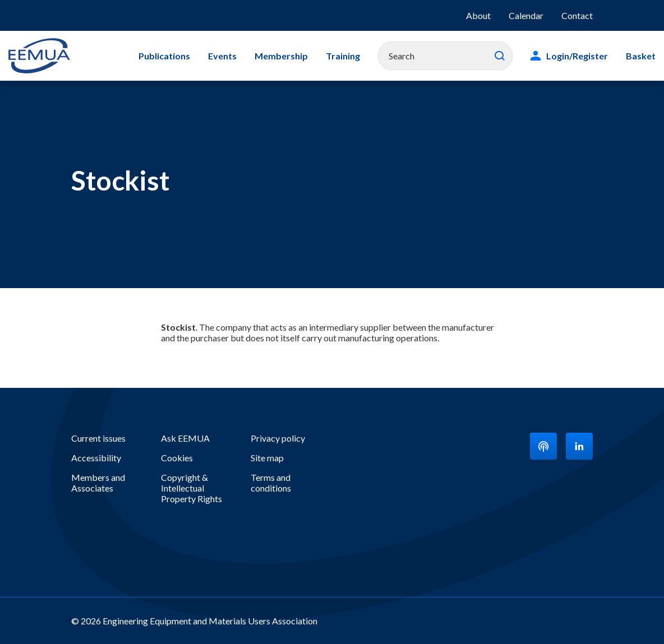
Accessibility (96, 458)
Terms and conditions (271, 483)
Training (343, 56)
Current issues (98, 438)
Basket (641, 56)
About (478, 15)
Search (500, 56)
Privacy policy (278, 438)
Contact (577, 15)
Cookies (177, 458)
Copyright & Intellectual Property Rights (192, 488)
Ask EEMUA (185, 438)
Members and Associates (98, 483)
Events (222, 56)
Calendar (526, 15)
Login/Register (577, 56)
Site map (267, 458)
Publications (164, 56)
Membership (281, 56)
